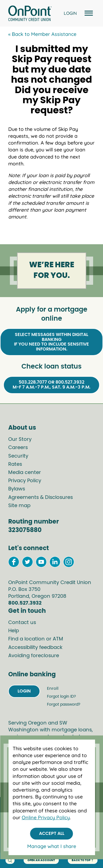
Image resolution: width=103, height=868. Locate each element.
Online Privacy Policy (46, 817)
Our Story (20, 439)
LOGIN (70, 13)
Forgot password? (64, 705)
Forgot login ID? (61, 697)
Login (24, 691)
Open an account (41, 860)
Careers (18, 448)
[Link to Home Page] (30, 14)
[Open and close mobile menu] (88, 13)
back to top (83, 860)
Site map (19, 506)
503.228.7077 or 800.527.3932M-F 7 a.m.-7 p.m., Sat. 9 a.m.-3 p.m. (51, 385)
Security (18, 456)
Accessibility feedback (35, 648)
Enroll (53, 689)
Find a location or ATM (36, 639)
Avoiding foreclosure (34, 656)
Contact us (22, 623)
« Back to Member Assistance (42, 34)
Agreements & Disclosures (41, 498)
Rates (15, 464)
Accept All (52, 833)
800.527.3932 (25, 603)
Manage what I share (52, 846)
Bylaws (17, 489)
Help (14, 631)
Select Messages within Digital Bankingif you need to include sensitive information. (51, 342)
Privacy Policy (25, 481)
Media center (25, 473)
